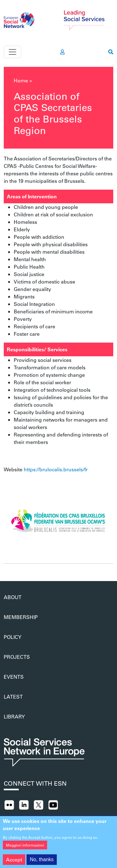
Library (14, 716)
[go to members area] (62, 52)
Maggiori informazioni (25, 849)
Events (14, 677)
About (13, 597)
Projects (17, 657)
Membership (21, 617)
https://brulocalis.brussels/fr (56, 469)
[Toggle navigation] (12, 52)
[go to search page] (111, 52)
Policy (13, 637)
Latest (13, 697)
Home (21, 80)
